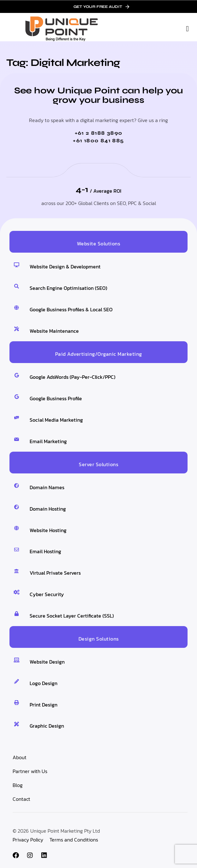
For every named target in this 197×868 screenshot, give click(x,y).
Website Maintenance (54, 331)
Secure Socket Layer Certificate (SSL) (72, 616)
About (20, 757)
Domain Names (47, 487)
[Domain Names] (17, 486)
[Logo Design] (17, 681)
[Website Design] (17, 660)
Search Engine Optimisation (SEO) (68, 288)
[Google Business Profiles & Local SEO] (17, 308)
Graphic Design (47, 726)
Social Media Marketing (56, 420)
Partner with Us (30, 771)
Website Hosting (48, 530)
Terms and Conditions (74, 840)
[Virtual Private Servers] (17, 571)
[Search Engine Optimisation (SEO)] (17, 286)
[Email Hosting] (17, 550)
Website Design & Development (65, 267)
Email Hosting (45, 551)
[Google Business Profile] (17, 397)
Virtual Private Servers (55, 573)
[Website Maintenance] (17, 329)
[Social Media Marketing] (17, 418)
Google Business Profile (56, 398)
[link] (98, 7)
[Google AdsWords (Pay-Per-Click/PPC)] (17, 375)
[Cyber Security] (17, 592)
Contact (21, 799)
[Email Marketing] (17, 439)
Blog (18, 785)
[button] (187, 29)
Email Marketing (48, 441)
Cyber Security (47, 594)
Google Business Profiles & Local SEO (71, 309)
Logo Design (43, 683)
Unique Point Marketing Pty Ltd (65, 831)
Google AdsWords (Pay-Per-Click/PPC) (72, 377)
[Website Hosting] (17, 528)
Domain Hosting (48, 509)
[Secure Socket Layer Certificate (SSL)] (17, 614)
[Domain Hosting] (17, 507)
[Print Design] (17, 703)
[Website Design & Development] (17, 265)
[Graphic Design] (17, 724)
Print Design (43, 705)
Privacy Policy (28, 840)
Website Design (47, 662)
